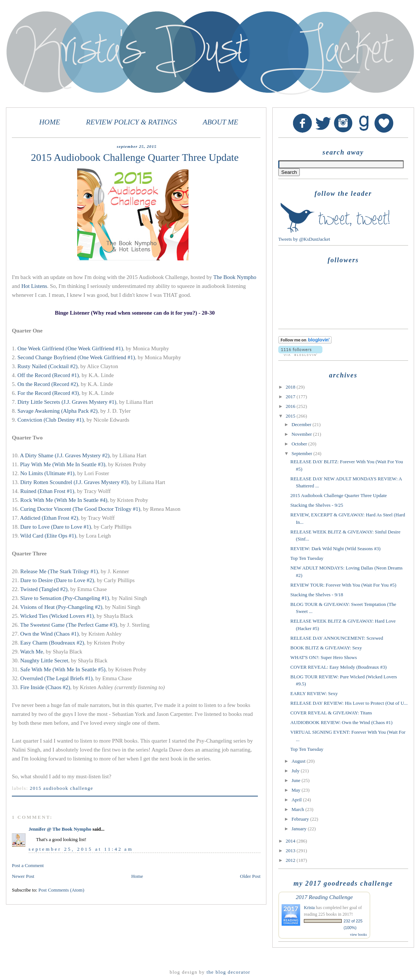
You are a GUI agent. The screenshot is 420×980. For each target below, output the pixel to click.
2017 (291, 397)
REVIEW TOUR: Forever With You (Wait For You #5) (343, 585)
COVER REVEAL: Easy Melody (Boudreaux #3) (338, 667)
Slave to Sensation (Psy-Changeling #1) (65, 598)
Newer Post (23, 876)
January (300, 829)
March (298, 809)
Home (137, 876)
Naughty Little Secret (44, 661)
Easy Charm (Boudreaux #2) (52, 643)
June (297, 780)
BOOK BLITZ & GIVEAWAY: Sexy (326, 648)
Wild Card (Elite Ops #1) (48, 536)
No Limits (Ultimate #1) (47, 473)
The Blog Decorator (229, 972)
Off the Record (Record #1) (48, 375)
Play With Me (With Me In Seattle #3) (63, 464)
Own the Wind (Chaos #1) (50, 634)
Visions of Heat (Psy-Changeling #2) (61, 607)
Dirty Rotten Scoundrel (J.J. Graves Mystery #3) (75, 482)
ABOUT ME (220, 122)
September (303, 453)
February (301, 819)
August (299, 761)
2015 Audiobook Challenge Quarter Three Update (338, 495)
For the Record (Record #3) (48, 393)
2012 (291, 860)
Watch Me (32, 652)
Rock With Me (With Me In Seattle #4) (64, 500)
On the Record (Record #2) (48, 384)
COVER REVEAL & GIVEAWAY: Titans (331, 713)
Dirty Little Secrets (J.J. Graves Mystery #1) (67, 402)
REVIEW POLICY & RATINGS (132, 122)
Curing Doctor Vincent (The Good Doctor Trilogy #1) (80, 509)
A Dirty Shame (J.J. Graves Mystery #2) (65, 455)
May (297, 790)
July (296, 771)
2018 (291, 387)
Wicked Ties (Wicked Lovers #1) (57, 616)
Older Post (250, 876)
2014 (291, 841)
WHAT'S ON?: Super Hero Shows (323, 657)
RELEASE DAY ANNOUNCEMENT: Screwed (337, 638)
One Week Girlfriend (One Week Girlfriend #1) (70, 348)
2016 (291, 406)
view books (358, 934)
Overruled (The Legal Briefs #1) (57, 678)
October (300, 444)
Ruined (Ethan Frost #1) (47, 491)
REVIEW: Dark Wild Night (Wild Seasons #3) (335, 549)
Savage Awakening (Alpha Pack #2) (58, 411)
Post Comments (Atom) (62, 890)
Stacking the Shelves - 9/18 (316, 595)
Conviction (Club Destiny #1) (51, 420)
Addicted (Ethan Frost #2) (49, 518)
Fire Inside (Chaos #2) (45, 687)
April (297, 800)
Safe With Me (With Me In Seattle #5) (63, 669)
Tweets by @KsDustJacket (304, 239)
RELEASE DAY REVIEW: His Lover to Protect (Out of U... (349, 703)
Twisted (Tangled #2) (44, 589)
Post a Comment (28, 865)
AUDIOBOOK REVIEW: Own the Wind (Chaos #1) (341, 722)
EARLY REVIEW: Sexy (314, 693)
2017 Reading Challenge (324, 897)
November (302, 434)
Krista (309, 908)
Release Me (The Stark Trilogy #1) (59, 571)
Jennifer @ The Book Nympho (60, 829)
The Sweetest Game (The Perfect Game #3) (69, 625)
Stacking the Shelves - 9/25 (316, 505)
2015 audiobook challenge (61, 788)
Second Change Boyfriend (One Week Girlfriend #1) (76, 357)
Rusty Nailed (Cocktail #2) (47, 366)
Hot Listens (34, 286)
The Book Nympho (235, 277)
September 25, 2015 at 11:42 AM (81, 849)
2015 (291, 416)
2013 (291, 851)
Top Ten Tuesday (307, 558)
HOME (50, 122)
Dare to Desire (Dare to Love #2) (57, 580)
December (302, 424)
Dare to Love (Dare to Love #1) (56, 527)
